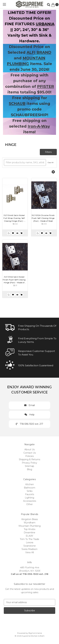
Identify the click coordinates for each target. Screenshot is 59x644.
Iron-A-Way (39, 126)
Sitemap (29, 466)
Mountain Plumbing (30, 526)
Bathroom (30, 488)
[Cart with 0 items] (55, 5)
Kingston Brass (30, 519)
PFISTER (46, 86)
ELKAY (29, 536)
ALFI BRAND (39, 52)
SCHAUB (17, 103)
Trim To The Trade (29, 539)
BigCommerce (35, 633)
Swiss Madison (29, 549)
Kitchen (30, 484)
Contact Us (30, 453)
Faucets (30, 494)
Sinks (30, 491)
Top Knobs (29, 529)
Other (29, 504)
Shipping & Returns (29, 459)
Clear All (51, 163)
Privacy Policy (29, 463)
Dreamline (29, 533)
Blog (29, 469)
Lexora (30, 542)
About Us (29, 449)
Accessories (30, 501)
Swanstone (30, 546)
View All (30, 552)
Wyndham (30, 523)
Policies (29, 456)
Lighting (29, 498)
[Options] (53, 172)
